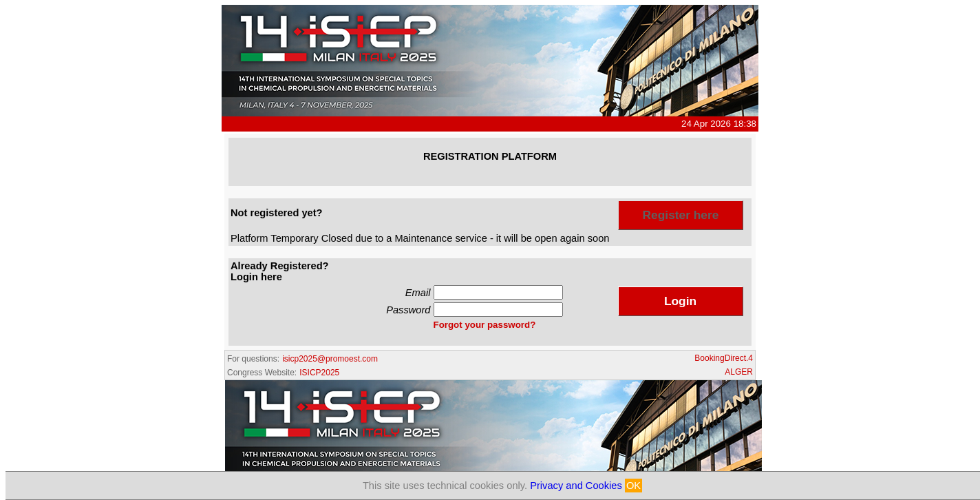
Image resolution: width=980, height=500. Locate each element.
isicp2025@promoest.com (330, 359)
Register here (681, 215)
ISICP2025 (319, 373)
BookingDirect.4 (724, 358)
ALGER (739, 372)
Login (680, 301)
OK (633, 486)
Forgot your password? (485, 325)
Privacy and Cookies (576, 486)
